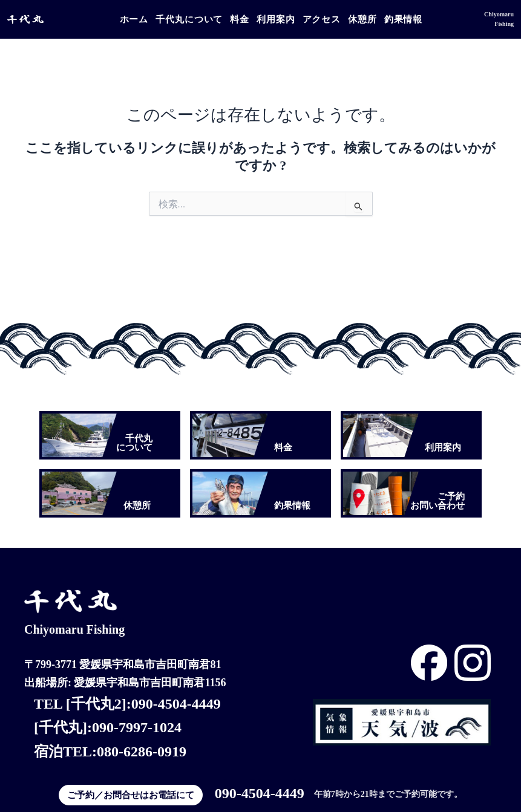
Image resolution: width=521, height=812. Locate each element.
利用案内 (276, 19)
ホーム (134, 19)
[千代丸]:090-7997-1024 (108, 727)
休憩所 (362, 19)
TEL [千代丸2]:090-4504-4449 (127, 704)
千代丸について (189, 19)
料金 (240, 19)
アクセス (322, 19)
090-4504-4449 (260, 793)
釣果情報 (404, 19)
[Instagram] (429, 663)
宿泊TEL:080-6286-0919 (110, 752)
